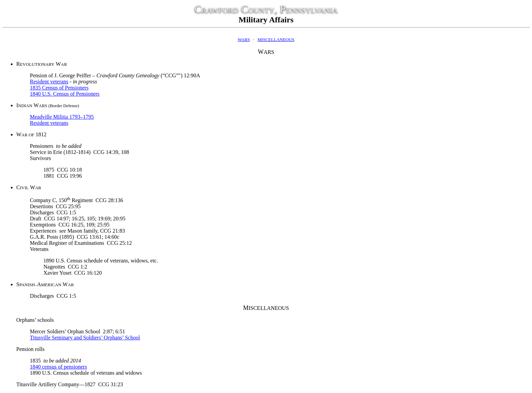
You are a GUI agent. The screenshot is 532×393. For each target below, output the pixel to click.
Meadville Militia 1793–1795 (62, 117)
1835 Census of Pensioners (59, 88)
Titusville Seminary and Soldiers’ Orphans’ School (85, 338)
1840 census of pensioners (58, 367)
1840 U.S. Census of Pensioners (65, 94)
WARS (244, 40)
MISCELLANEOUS (276, 40)
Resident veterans (49, 82)
